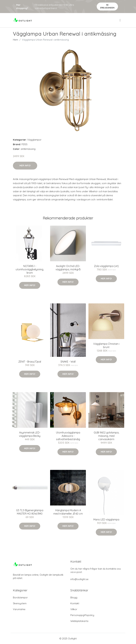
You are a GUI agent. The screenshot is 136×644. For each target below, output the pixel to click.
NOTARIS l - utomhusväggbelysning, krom (30, 269)
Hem (15, 40)
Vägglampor (34, 140)
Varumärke (19, 609)
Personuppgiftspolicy (82, 615)
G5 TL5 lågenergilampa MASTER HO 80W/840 (30, 512)
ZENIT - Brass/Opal (30, 362)
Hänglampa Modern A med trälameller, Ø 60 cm (68, 512)
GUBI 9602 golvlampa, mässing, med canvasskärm (106, 436)
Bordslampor (20, 597)
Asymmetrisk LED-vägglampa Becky (30, 434)
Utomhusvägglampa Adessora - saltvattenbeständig (68, 436)
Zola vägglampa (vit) (106, 266)
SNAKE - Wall (68, 362)
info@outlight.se (79, 579)
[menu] (120, 20)
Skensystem (20, 603)
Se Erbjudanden (107, 6)
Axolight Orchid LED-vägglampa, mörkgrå (68, 268)
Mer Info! (25, 166)
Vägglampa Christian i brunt (106, 345)
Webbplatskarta (79, 621)
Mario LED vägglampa (106, 519)
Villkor (74, 609)
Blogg (74, 597)
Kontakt (75, 603)
